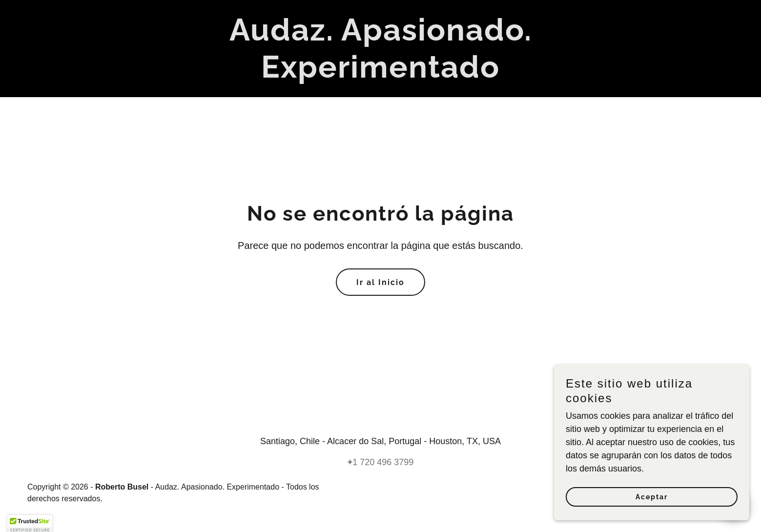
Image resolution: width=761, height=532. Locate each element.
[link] (381, 75)
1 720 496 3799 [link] (383, 462)
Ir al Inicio (380, 282)
